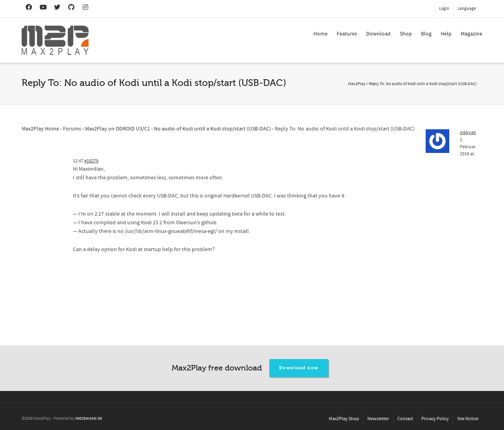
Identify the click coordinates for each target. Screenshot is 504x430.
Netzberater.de (89, 419)
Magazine (472, 34)
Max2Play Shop (344, 419)
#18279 (91, 161)
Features (347, 34)
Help (446, 34)
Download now (299, 368)
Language (467, 9)
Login (444, 9)
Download (378, 34)
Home (321, 34)
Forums (72, 129)
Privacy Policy (435, 419)
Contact (405, 419)
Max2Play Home (40, 129)
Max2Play (357, 84)
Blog (426, 34)
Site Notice (468, 419)
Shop (406, 34)
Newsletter (378, 419)
